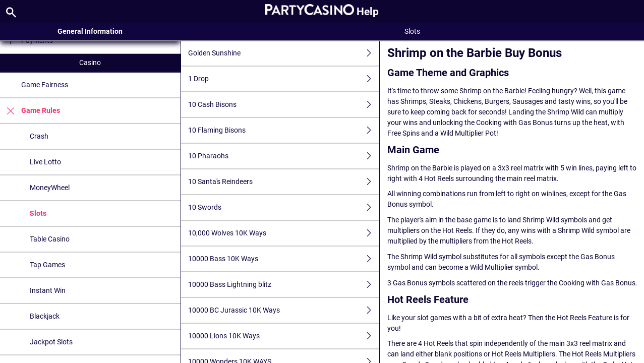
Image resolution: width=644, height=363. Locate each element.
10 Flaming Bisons (284, 130)
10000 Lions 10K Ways (284, 336)
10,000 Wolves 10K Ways (284, 233)
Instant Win (48, 290)
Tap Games (47, 265)
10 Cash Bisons (284, 105)
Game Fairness (45, 85)
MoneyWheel (50, 188)
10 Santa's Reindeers (284, 182)
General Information (90, 31)
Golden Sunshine (284, 53)
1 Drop (284, 79)
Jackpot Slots (51, 342)
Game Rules (30, 111)
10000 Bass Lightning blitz (284, 285)
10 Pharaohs (284, 156)
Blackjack (45, 316)
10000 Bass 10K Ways (284, 259)
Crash (39, 136)
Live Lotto (45, 162)
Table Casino (50, 239)
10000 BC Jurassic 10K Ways (284, 310)
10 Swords (284, 207)
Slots (38, 213)
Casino (90, 63)
